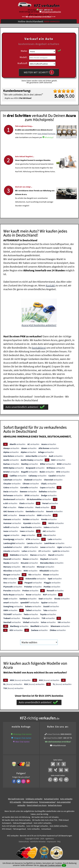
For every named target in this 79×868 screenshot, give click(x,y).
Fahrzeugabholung (30, 802)
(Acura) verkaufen (20, 680)
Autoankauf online (51, 799)
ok (64, 865)
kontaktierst (39, 348)
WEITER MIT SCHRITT (39, 72)
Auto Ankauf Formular (46, 142)
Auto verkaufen (66, 799)
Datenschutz (24, 842)
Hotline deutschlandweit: (39, 21)
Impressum (51, 842)
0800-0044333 (66, 734)
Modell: (23, 57)
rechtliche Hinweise (38, 842)
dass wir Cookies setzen (51, 865)
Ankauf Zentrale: (53, 734)
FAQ (59, 842)
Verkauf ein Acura (55, 805)
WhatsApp (49, 145)
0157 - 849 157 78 (46, 10)
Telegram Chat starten (22, 738)
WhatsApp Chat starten (22, 734)
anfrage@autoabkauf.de (51, 12)
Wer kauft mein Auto (16, 799)
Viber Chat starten (22, 742)
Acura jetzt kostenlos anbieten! (39, 325)
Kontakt (50, 285)
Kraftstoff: (22, 63)
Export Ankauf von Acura (37, 805)
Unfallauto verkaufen (34, 799)
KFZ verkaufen (47, 6)
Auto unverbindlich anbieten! (25, 407)
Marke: (24, 51)
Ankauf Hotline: (52, 738)
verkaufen (18, 444)
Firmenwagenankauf (47, 802)
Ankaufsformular (59, 745)
